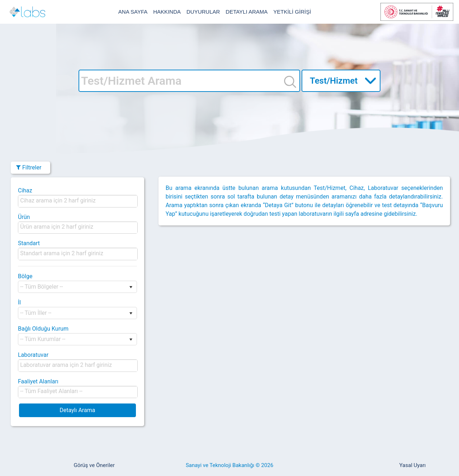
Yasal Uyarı (413, 465)
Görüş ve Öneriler (94, 465)
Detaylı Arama (77, 410)
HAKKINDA (167, 12)
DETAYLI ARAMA (247, 12)
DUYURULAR (203, 12)
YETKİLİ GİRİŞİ (292, 12)
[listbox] (60, 200)
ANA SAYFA (133, 12)
